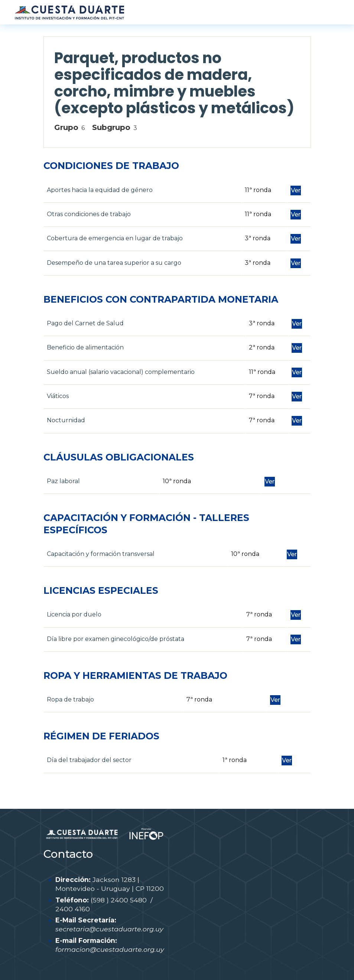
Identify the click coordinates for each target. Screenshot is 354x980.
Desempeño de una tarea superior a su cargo (114, 263)
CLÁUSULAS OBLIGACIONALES (119, 457)
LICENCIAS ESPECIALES (101, 590)
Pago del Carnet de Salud (85, 323)
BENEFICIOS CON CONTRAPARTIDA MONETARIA (161, 299)
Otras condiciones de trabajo (89, 214)
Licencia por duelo (74, 614)
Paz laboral (63, 481)
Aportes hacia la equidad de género (100, 190)
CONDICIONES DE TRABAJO (111, 166)
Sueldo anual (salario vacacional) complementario (121, 372)
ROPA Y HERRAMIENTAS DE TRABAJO (135, 675)
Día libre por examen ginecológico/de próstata (116, 639)
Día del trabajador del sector (89, 760)
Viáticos (58, 396)
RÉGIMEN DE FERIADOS (101, 736)
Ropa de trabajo (70, 699)
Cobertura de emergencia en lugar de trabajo (115, 238)
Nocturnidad (66, 420)
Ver (296, 190)
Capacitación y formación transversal (101, 554)
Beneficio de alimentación (85, 347)
